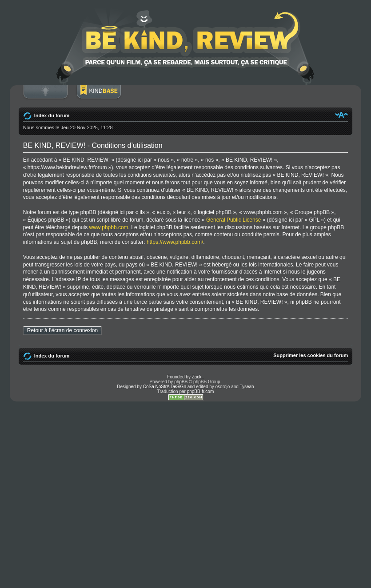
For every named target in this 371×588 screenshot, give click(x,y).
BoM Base (99, 96)
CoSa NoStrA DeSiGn (165, 387)
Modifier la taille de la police (341, 115)
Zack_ (198, 377)
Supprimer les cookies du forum (311, 355)
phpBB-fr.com (201, 391)
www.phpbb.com (109, 227)
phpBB (181, 382)
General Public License (233, 220)
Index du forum (52, 115)
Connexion (45, 96)
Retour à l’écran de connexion (62, 330)
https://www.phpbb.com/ (175, 242)
